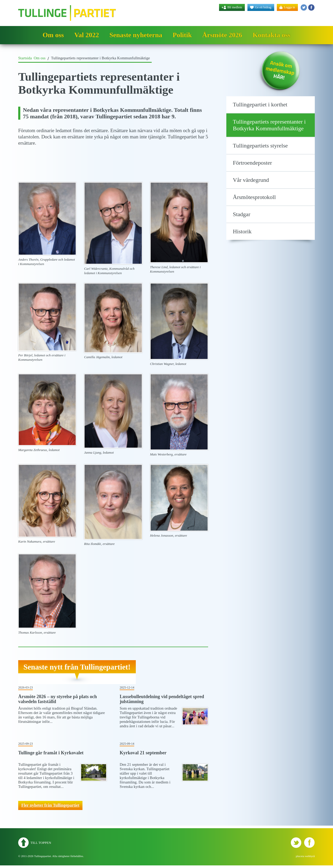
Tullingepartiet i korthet (260, 104)
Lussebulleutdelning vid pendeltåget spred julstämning (162, 699)
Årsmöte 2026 (222, 35)
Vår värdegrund (251, 180)
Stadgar (242, 214)
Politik (182, 35)
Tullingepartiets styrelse (260, 146)
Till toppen (41, 843)
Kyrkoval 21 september (143, 753)
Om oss (53, 35)
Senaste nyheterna (136, 35)
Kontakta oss (271, 35)
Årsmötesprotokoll (254, 197)
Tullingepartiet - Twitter (304, 7)
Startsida (25, 58)
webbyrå (310, 856)
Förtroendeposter (252, 163)
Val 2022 (87, 35)
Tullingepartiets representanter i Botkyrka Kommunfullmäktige (269, 125)
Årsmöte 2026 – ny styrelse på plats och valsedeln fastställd (57, 699)
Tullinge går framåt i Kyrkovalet (51, 753)
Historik (242, 231)
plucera (300, 856)
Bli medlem (235, 7)
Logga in (289, 7)
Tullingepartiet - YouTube (311, 7)
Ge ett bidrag (263, 7)
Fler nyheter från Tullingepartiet (50, 805)
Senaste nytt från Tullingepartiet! (77, 667)
